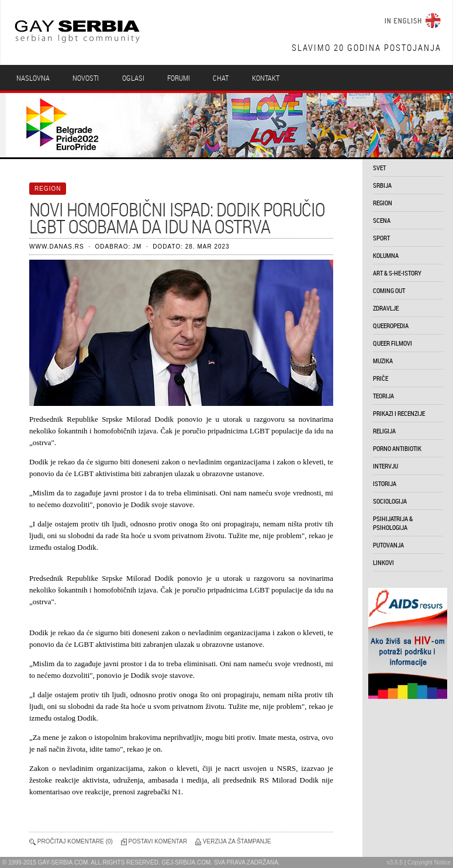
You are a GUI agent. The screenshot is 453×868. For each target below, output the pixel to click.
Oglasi (133, 78)
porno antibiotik (397, 448)
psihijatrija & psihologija (393, 523)
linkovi (383, 562)
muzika (383, 361)
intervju (385, 466)
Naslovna (33, 78)
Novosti (86, 78)
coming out (389, 290)
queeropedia (391, 325)
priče (381, 378)
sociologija (390, 501)
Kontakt (266, 78)
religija (384, 431)
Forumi (179, 78)
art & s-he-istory (397, 273)
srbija (382, 185)
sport (381, 238)
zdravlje (386, 308)
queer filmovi (393, 343)
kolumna (386, 255)
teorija (383, 396)
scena (382, 220)
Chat (221, 78)
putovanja (388, 545)
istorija (385, 483)
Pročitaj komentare (71, 841)
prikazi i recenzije (399, 413)
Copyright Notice (429, 862)
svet (379, 168)
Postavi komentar (158, 841)
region (383, 203)
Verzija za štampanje (237, 841)
